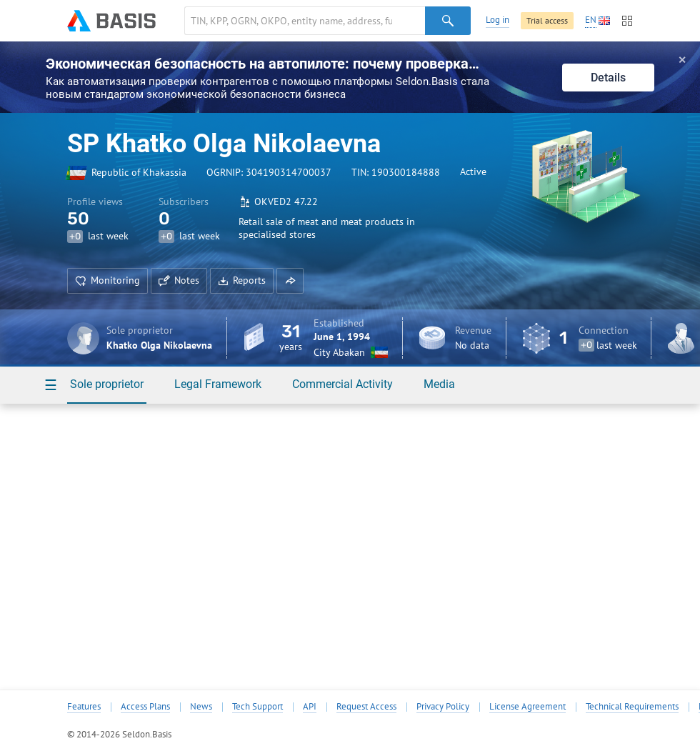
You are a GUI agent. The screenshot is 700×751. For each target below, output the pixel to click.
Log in (497, 20)
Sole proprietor (107, 384)
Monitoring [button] (107, 280)
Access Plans (145, 707)
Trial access (547, 20)
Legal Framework (218, 384)
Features (84, 707)
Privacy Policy (443, 707)
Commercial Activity (342, 384)
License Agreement (527, 707)
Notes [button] (179, 280)
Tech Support (257, 707)
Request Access (366, 707)
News (201, 707)
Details (608, 78)
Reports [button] (242, 280)
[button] (290, 281)
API (310, 707)
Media (439, 384)
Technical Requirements (632, 707)
